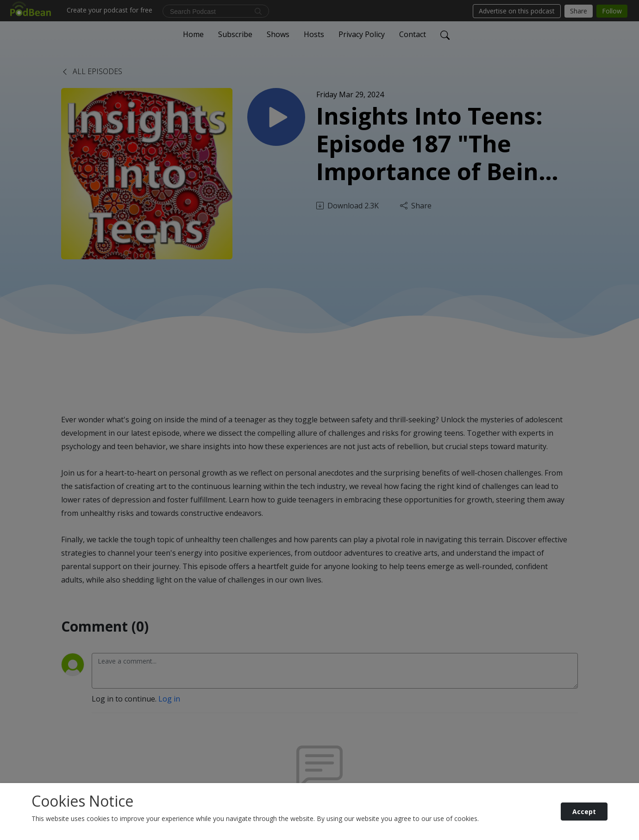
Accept (584, 812)
